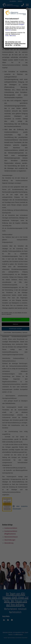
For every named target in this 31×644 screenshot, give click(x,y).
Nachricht (8, 30)
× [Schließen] (27, 9)
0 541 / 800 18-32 (10, 36)
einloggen (21, 24)
